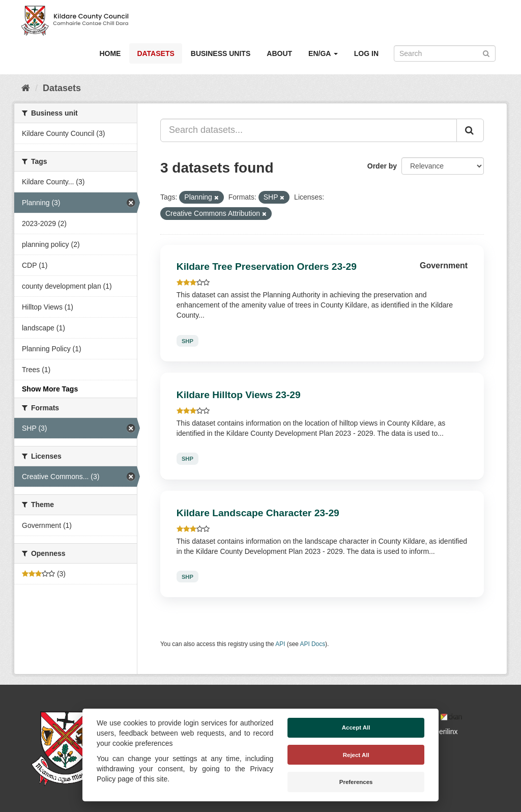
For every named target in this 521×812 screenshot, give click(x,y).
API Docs (313, 644)
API (280, 644)
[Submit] (486, 53)
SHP (187, 341)
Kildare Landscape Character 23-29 (258, 513)
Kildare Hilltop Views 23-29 (239, 395)
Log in (366, 53)
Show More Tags (50, 389)
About (279, 53)
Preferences (356, 782)
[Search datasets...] (309, 130)
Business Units (221, 53)
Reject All (356, 755)
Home (110, 53)
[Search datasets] (445, 53)
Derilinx (441, 732)
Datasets (155, 53)
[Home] (26, 88)
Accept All (356, 727)
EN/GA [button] (323, 53)
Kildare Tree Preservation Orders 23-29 (267, 267)
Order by (382, 166)
